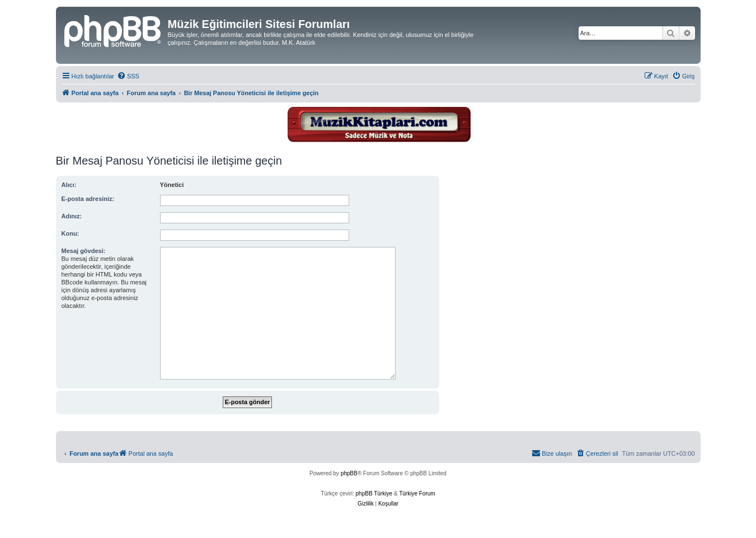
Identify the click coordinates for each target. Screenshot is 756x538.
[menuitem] (128, 76)
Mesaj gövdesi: (84, 251)
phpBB (349, 473)
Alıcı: (69, 185)
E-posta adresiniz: (88, 199)
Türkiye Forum (417, 493)
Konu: (71, 233)
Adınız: (72, 216)
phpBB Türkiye (374, 493)
